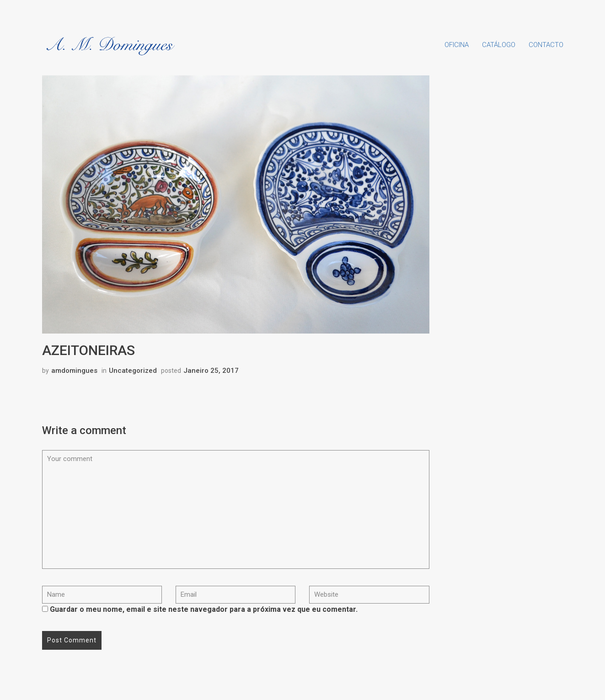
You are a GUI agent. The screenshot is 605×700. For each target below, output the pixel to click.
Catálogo (499, 45)
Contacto (546, 45)
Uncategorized (133, 371)
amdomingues (74, 371)
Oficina (457, 45)
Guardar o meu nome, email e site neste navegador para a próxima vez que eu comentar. (204, 609)
